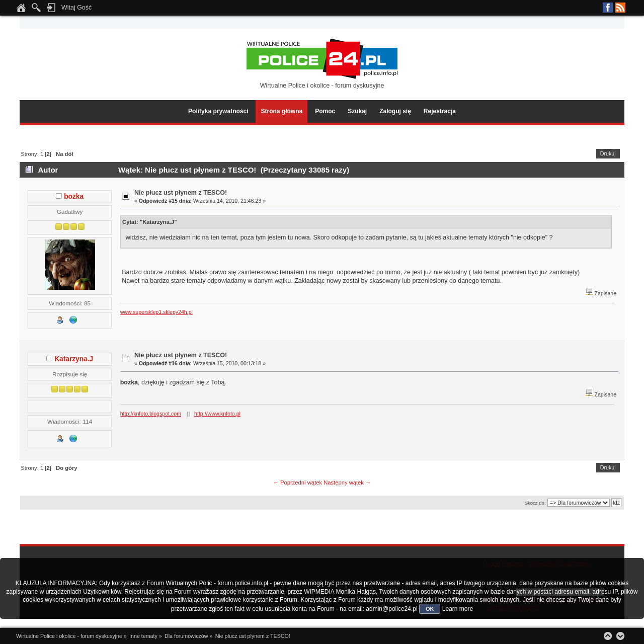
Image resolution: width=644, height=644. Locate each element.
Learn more (458, 609)
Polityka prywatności (218, 111)
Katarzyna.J (74, 359)
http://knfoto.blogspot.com (151, 414)
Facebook (608, 8)
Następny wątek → (347, 482)
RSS (620, 8)
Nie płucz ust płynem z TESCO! (181, 193)
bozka (74, 196)
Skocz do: (535, 503)
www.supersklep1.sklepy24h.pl (156, 312)
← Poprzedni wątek (298, 482)
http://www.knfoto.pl (217, 414)
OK (430, 609)
